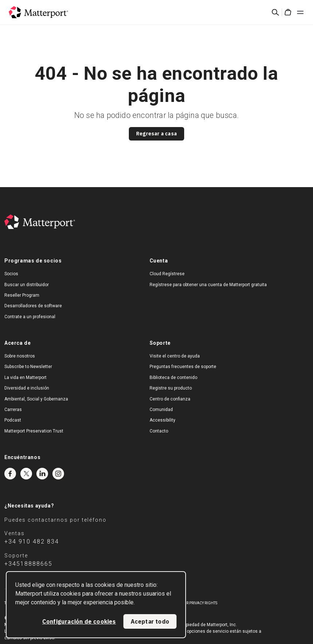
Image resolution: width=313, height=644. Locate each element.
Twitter (26, 474)
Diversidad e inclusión (27, 388)
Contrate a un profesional (30, 317)
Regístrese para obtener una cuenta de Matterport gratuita (208, 285)
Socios (11, 274)
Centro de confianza (170, 399)
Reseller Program (22, 295)
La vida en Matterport (25, 378)
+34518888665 (28, 564)
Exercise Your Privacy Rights (190, 603)
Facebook (10, 474)
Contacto (159, 431)
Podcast (13, 420)
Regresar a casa (156, 134)
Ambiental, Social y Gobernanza (36, 399)
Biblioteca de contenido (173, 378)
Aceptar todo (150, 621)
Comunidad (161, 410)
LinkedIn (42, 474)
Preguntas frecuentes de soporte (183, 367)
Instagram (58, 474)
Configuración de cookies (79, 621)
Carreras (13, 410)
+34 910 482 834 (32, 542)
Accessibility (163, 420)
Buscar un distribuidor (27, 285)
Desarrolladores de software (33, 306)
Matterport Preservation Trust (34, 431)
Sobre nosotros (20, 356)
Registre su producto (171, 388)
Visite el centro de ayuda (175, 356)
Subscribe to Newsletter (28, 367)
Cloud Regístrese (167, 274)
